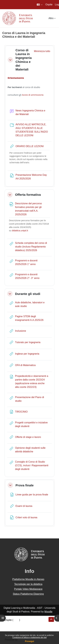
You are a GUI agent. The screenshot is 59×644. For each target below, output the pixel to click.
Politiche (9, 627)
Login (16, 620)
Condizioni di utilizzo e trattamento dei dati (30, 637)
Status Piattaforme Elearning (28, 594)
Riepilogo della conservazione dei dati (25, 624)
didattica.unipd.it (20, 231)
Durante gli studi (28, 294)
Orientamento (16, 78)
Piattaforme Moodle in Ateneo (28, 579)
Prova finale (25, 485)
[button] (40, 5)
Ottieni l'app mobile (15, 631)
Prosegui (29, 641)
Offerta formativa (28, 195)
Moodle (48, 612)
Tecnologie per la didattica (28, 584)
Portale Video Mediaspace (28, 589)
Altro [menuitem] (51, 18)
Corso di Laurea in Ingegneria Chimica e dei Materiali (24, 60)
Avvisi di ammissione (33, 95)
